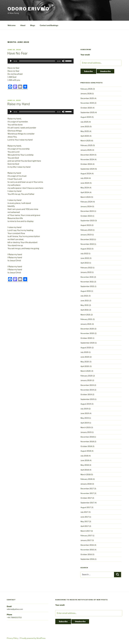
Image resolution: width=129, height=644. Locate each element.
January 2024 (86, 206)
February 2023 (86, 230)
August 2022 (86, 249)
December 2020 (87, 329)
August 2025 (86, 117)
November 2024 (87, 159)
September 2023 (87, 221)
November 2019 (87, 390)
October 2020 (86, 338)
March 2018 (85, 474)
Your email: (85, 55)
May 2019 (85, 418)
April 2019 (85, 423)
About (23, 25)
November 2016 (87, 550)
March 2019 (85, 427)
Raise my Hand (19, 104)
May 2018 (85, 465)
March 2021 (85, 315)
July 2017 (84, 512)
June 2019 (85, 413)
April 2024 (85, 192)
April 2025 (85, 136)
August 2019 (86, 404)
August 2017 (86, 507)
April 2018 (85, 470)
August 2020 (86, 348)
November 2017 (87, 493)
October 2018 (86, 446)
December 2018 (87, 437)
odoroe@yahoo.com (15, 609)
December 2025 (87, 98)
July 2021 (84, 296)
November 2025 (87, 103)
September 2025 (87, 112)
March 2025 (86, 141)
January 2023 (86, 235)
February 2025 (86, 145)
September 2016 (87, 559)
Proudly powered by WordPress (33, 638)
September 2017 (87, 503)
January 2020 (86, 380)
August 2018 (86, 451)
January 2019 (86, 432)
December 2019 (87, 385)
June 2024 (85, 183)
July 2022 (84, 253)
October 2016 (86, 554)
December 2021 (87, 277)
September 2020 (87, 343)
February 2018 (86, 479)
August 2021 (86, 291)
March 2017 (85, 531)
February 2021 (86, 319)
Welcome (12, 25)
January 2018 (86, 484)
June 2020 (85, 357)
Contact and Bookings (49, 25)
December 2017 (87, 489)
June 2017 (85, 517)
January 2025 (86, 150)
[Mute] (63, 61)
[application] (41, 61)
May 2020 (85, 362)
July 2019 (84, 409)
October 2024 (86, 164)
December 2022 (87, 239)
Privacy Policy (12, 638)
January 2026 (86, 94)
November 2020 (87, 333)
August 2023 (86, 225)
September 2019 (87, 399)
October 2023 (86, 216)
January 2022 (86, 272)
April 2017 (85, 526)
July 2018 (84, 456)
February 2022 (86, 268)
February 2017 (86, 536)
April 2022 (85, 263)
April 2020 (85, 366)
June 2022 (85, 258)
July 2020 (84, 352)
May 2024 (85, 188)
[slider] (37, 61)
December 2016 (87, 545)
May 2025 (85, 131)
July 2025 (84, 122)
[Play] (11, 61)
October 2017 (86, 498)
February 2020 (86, 376)
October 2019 (86, 394)
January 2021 (86, 324)
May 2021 (85, 305)
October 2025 (86, 108)
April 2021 (85, 310)
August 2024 (86, 173)
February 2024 (86, 202)
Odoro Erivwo (28, 9)
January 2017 (86, 540)
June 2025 (85, 126)
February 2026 (86, 89)
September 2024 (87, 169)
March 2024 (86, 197)
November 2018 (87, 441)
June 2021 (85, 300)
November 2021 (87, 282)
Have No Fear (17, 53)
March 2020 (86, 371)
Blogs (33, 25)
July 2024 (84, 178)
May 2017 (85, 521)
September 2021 (87, 286)
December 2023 (87, 211)
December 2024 (87, 155)
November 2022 (87, 244)
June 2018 (85, 460)
